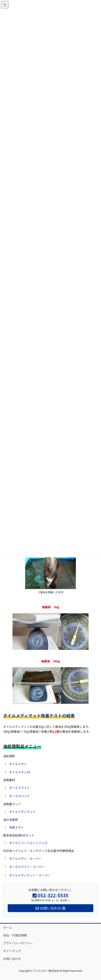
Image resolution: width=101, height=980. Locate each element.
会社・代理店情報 (15, 935)
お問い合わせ (12, 959)
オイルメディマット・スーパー (30, 875)
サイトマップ (12, 951)
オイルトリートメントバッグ (28, 843)
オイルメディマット (22, 812)
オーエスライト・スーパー (27, 867)
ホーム (8, 927)
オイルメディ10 (20, 772)
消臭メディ (16, 827)
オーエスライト (19, 788)
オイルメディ (18, 764)
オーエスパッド (19, 796)
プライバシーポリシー (18, 943)
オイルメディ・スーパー (25, 858)
